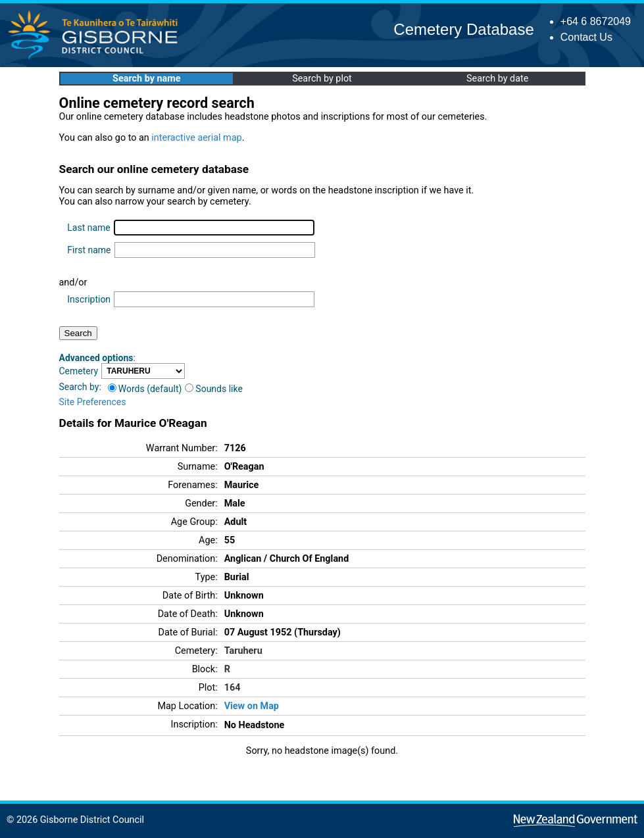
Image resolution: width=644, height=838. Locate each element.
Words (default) (145, 389)
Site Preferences (93, 402)
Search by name (146, 79)
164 (233, 688)
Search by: (80, 387)
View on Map (252, 706)
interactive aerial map (196, 138)
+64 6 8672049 (596, 21)
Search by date (497, 79)
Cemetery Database (463, 29)
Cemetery (79, 371)
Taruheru (243, 651)
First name (89, 250)
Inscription (89, 299)
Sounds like (214, 389)
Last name (88, 228)
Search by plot (322, 79)
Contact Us (586, 37)
